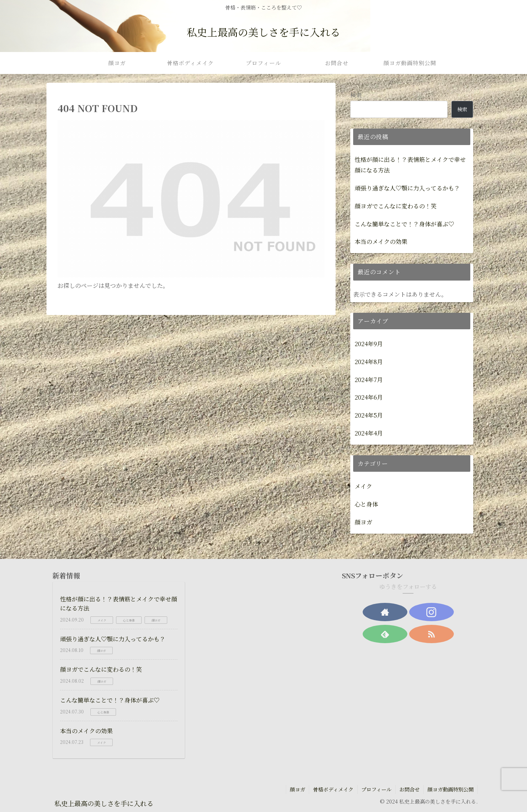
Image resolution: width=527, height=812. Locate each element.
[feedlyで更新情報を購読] (385, 634)
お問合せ (410, 789)
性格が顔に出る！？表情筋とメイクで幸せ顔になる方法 (410, 165)
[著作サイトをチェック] (385, 612)
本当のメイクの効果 (381, 242)
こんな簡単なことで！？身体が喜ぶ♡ (404, 224)
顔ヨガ (298, 789)
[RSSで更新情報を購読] (431, 634)
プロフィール (376, 789)
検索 (356, 95)
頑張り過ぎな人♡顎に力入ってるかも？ (407, 188)
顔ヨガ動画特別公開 (451, 789)
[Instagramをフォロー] (431, 612)
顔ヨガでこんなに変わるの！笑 (396, 206)
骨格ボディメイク (333, 789)
